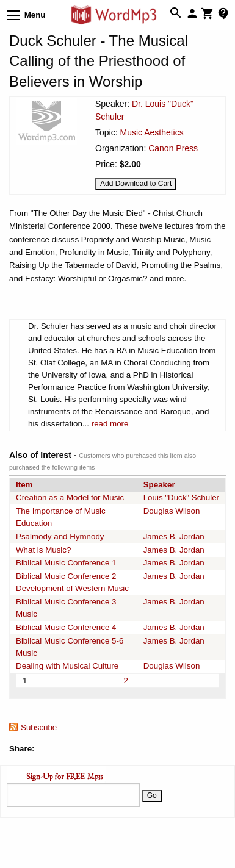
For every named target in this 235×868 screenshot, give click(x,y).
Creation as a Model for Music (70, 497)
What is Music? (43, 550)
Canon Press (173, 148)
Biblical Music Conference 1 (66, 563)
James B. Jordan (174, 536)
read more (110, 424)
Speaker (159, 485)
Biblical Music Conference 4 (66, 627)
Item (24, 485)
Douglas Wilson (172, 511)
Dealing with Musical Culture (67, 666)
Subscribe (39, 727)
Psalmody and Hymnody (60, 536)
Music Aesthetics (151, 132)
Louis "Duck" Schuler (181, 497)
